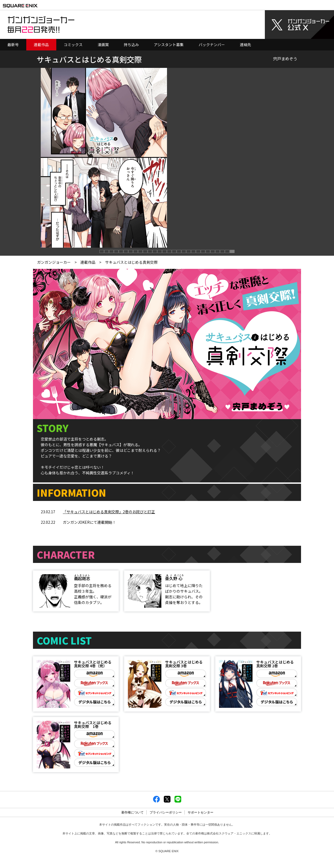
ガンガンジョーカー (54, 262)
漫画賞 (103, 45)
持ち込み (131, 45)
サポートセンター (201, 822)
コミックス (73, 45)
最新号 (13, 45)
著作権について (132, 822)
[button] (102, 252)
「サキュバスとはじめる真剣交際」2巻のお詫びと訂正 (109, 512)
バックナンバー (212, 45)
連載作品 (41, 45)
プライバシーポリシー (166, 822)
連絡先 (246, 45)
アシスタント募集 (169, 45)
